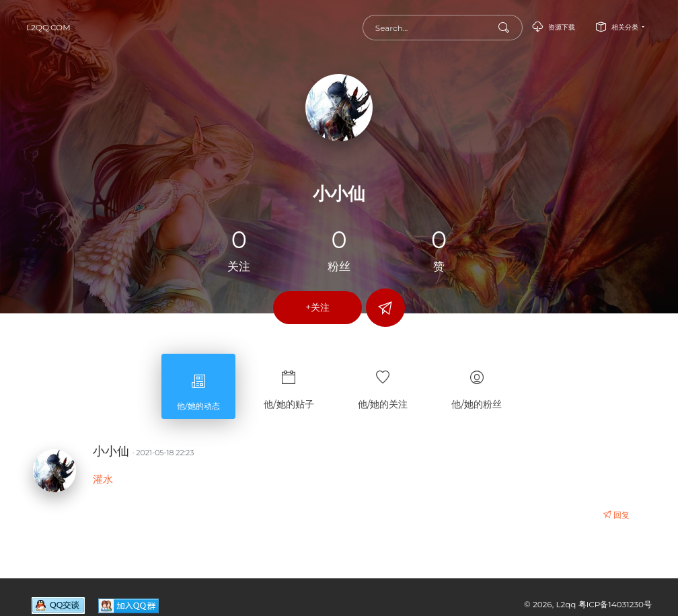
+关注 (317, 307)
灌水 (103, 479)
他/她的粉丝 (477, 384)
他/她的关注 (383, 384)
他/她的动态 (198, 386)
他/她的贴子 (289, 384)
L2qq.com (48, 27)
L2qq (567, 604)
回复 (616, 515)
